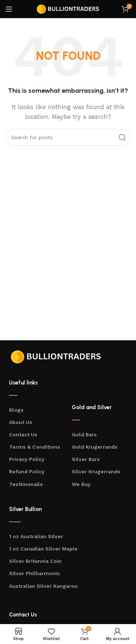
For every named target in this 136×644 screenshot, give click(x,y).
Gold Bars (84, 435)
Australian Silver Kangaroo (43, 586)
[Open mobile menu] (9, 9)
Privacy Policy (27, 459)
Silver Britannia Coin (35, 561)
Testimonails (26, 484)
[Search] (68, 137)
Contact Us (23, 435)
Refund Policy (27, 471)
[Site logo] (68, 9)
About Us (21, 422)
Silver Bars (86, 459)
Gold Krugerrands (95, 447)
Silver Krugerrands (96, 471)
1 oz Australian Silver (36, 536)
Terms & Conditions (35, 447)
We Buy (81, 484)
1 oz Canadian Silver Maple (43, 549)
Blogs (16, 410)
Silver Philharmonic (34, 573)
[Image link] (56, 356)
